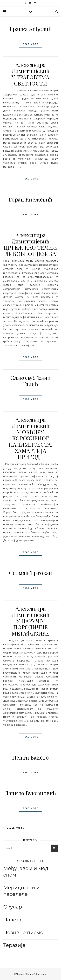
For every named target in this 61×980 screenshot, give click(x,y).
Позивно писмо (23, 932)
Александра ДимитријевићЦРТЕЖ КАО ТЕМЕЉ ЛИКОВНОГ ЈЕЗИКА (30, 244)
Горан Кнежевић (31, 199)
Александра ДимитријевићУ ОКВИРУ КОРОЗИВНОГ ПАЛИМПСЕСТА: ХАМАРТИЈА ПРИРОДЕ (31, 438)
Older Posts (14, 828)
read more (30, 44)
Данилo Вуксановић (30, 793)
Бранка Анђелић (30, 29)
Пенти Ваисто (30, 757)
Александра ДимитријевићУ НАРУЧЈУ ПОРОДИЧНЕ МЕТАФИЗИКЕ (30, 621)
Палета (12, 920)
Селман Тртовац (31, 573)
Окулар (13, 907)
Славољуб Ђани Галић (30, 381)
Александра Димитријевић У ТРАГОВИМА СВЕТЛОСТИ (30, 74)
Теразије (14, 945)
